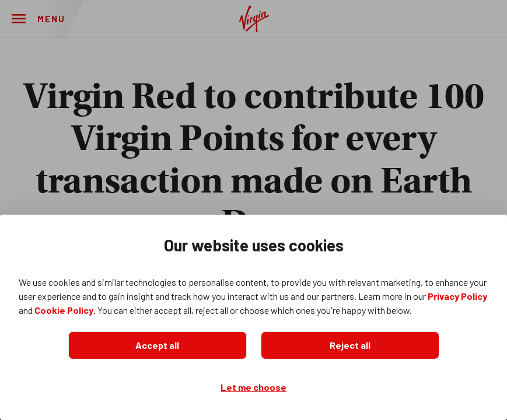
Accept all (157, 345)
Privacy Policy (457, 296)
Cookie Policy (64, 310)
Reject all (350, 345)
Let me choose (254, 387)
